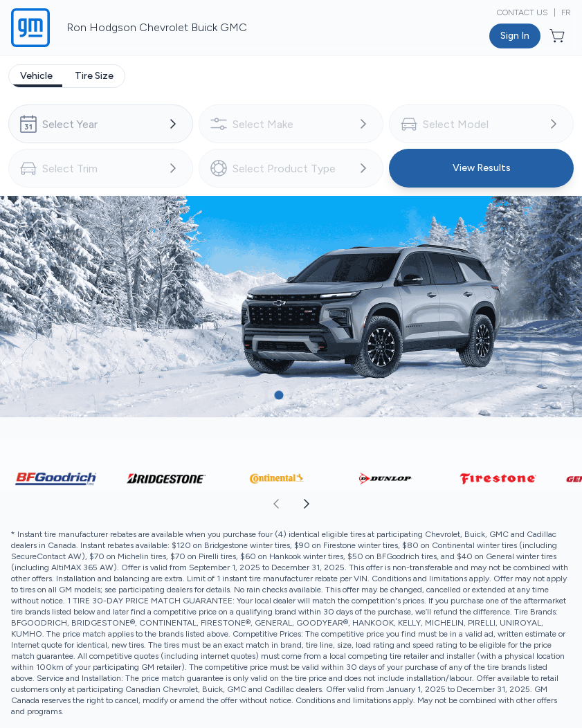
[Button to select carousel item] (254, 395)
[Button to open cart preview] (558, 36)
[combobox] (101, 124)
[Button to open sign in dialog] (515, 36)
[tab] (36, 76)
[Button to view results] (481, 168)
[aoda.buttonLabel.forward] (436, 504)
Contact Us (522, 12)
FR (566, 12)
